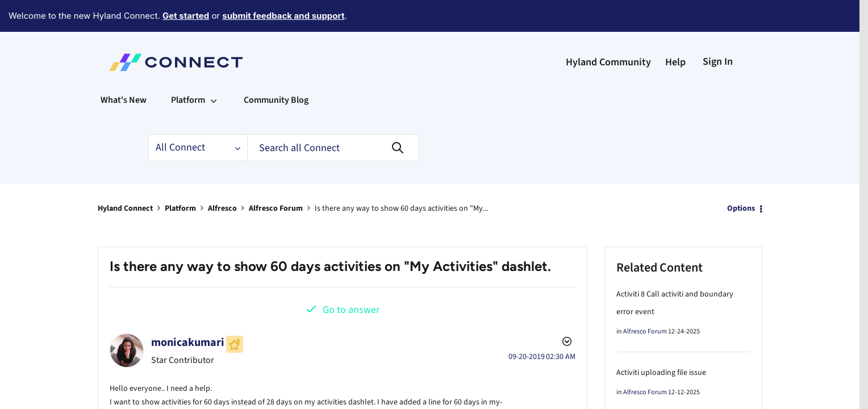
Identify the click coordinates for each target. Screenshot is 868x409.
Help (675, 31)
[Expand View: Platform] (214, 69)
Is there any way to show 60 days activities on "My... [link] (401, 177)
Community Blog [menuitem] (276, 69)
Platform (180, 177)
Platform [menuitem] (188, 69)
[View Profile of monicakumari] (188, 311)
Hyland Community (608, 31)
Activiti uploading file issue (661, 341)
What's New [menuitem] (124, 69)
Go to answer (351, 279)
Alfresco (222, 177)
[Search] (333, 116)
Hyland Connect (125, 177)
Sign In (718, 30)
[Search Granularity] (198, 116)
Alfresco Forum (276, 177)
